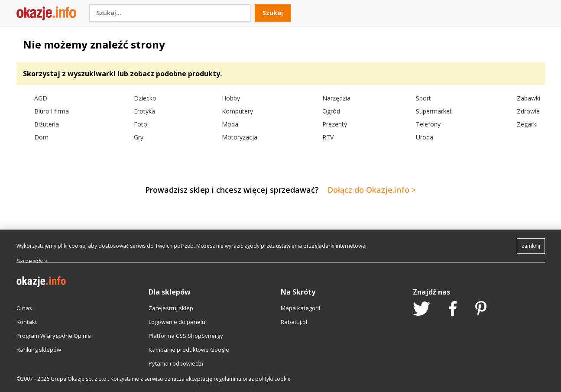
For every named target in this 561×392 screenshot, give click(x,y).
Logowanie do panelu (177, 322)
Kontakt (27, 322)
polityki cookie (273, 379)
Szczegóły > (32, 261)
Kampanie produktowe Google (189, 350)
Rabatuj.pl (294, 322)
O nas (24, 308)
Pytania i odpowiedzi (176, 363)
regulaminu (227, 379)
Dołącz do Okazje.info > (372, 190)
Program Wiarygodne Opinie (54, 336)
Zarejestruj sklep (171, 308)
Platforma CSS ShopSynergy (186, 336)
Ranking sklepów (39, 350)
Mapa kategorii (300, 308)
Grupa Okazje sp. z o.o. (79, 379)
